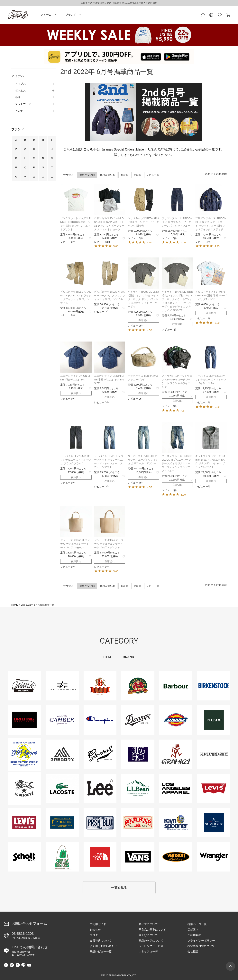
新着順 (124, 175)
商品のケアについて (151, 941)
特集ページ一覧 (197, 924)
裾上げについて (148, 935)
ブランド (71, 15)
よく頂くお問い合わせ (103, 946)
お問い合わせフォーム (29, 924)
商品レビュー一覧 (101, 951)
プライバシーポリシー (201, 941)
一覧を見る (119, 888)
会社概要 (193, 951)
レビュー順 (153, 175)
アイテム (46, 15)
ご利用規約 (194, 935)
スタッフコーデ (148, 951)
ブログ (94, 935)
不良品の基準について (152, 930)
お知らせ (95, 930)
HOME (15, 605)
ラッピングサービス (151, 946)
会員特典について (101, 941)
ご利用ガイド (98, 924)
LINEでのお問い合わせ (30, 951)
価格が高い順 (108, 175)
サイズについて (148, 924)
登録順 (137, 175)
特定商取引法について (201, 946)
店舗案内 (193, 930)
